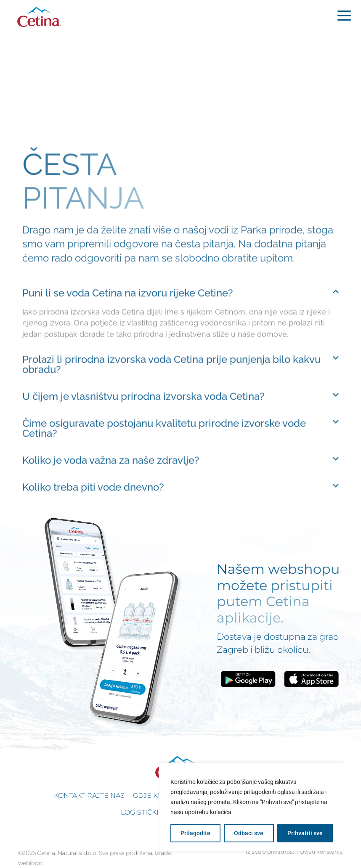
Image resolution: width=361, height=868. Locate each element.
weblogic (31, 863)
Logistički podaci (154, 812)
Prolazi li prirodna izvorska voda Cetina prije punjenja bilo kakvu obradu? (171, 418)
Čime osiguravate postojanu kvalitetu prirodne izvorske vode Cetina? (164, 481)
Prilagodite (195, 833)
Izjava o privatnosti (271, 852)
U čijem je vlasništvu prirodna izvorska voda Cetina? (143, 450)
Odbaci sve (249, 833)
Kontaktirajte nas (89, 795)
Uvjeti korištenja (321, 852)
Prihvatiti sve (305, 833)
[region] (252, 807)
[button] (180, 346)
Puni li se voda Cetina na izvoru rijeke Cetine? (128, 346)
